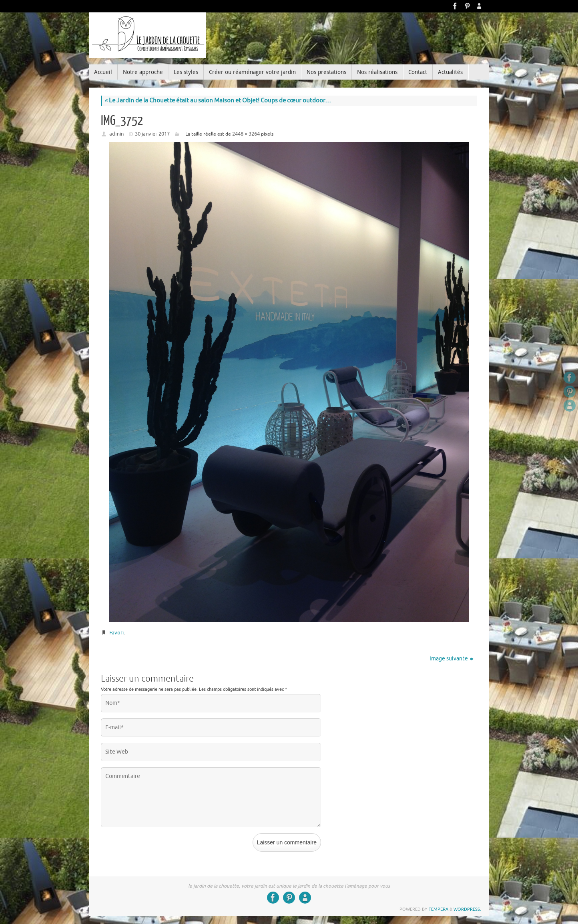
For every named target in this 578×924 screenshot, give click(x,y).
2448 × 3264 (246, 134)
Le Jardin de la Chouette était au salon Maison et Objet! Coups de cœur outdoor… (218, 101)
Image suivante (452, 659)
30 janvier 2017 (152, 134)
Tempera (439, 909)
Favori (116, 633)
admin (116, 134)
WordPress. (467, 909)
